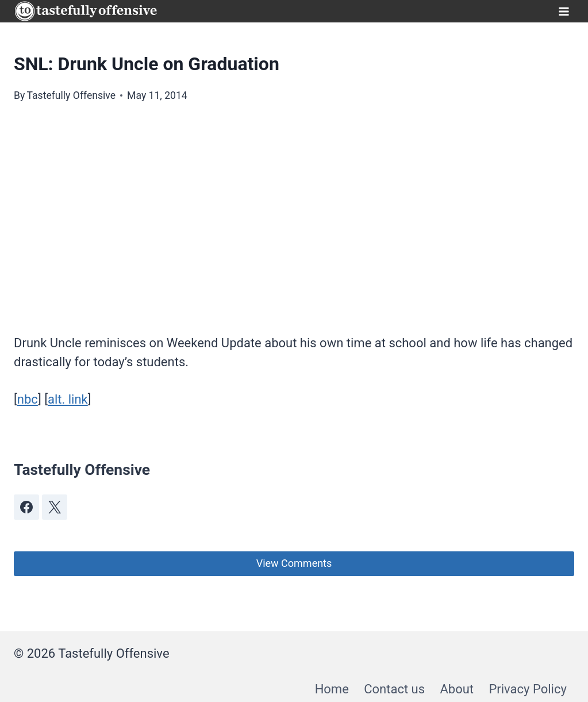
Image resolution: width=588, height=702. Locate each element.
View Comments (294, 563)
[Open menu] (564, 11)
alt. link (68, 399)
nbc (28, 399)
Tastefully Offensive (71, 95)
